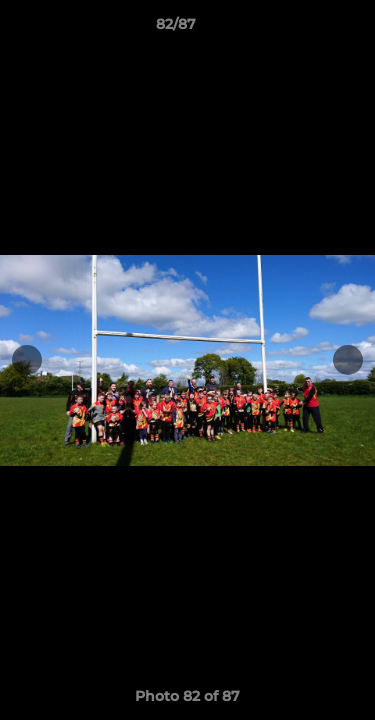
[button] (303, 29)
